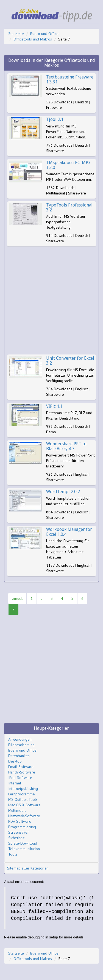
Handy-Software (22, 772)
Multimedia (17, 810)
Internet (15, 783)
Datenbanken (19, 756)
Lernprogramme (22, 794)
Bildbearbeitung (21, 745)
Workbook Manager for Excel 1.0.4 (69, 532)
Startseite (16, 34)
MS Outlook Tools (23, 799)
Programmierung (22, 827)
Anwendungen (20, 739)
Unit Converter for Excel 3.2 (70, 361)
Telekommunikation (24, 849)
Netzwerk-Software (24, 816)
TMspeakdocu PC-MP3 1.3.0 (68, 165)
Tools (13, 854)
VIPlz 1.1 (54, 406)
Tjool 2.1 (55, 119)
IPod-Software (20, 778)
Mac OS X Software (24, 805)
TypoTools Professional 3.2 (69, 207)
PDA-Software (20, 821)
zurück (17, 598)
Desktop (15, 761)
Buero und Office (44, 34)
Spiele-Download (23, 843)
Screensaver (19, 832)
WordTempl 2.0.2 (63, 492)
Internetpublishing (23, 789)
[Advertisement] (51, 300)
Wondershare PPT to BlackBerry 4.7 (66, 446)
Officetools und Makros (33, 39)
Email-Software (21, 767)
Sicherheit (16, 838)
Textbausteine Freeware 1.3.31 (70, 79)
